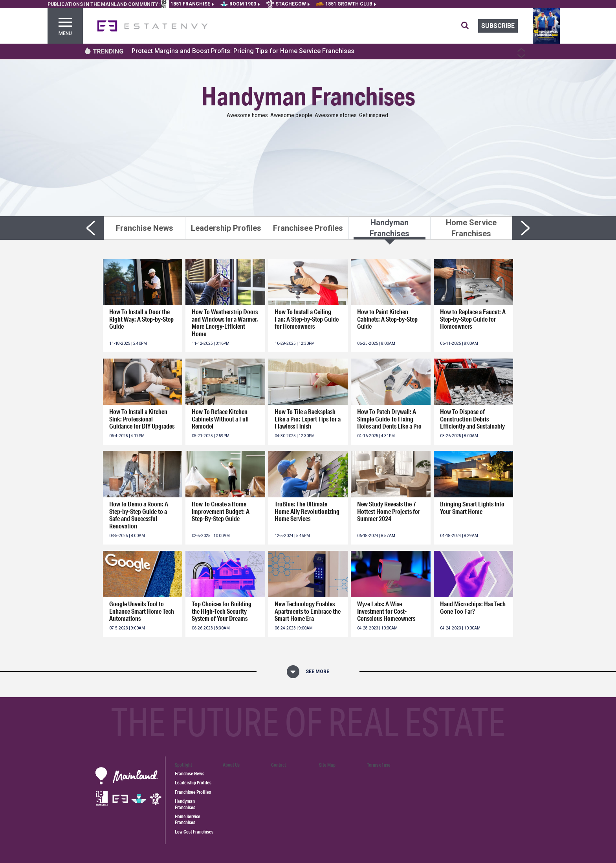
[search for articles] (470, 26)
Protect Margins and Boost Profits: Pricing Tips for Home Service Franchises (243, 51)
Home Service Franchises (188, 819)
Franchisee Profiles (193, 792)
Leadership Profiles (193, 783)
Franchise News (190, 774)
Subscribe (498, 26)
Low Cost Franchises (194, 832)
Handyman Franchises (185, 804)
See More (317, 672)
